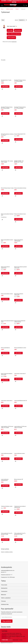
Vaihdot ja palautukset (6, 598)
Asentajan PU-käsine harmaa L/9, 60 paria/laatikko (20, 73)
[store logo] (10, 5)
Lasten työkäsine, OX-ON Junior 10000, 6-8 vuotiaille (20, 419)
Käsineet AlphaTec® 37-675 (20, 126)
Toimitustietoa (4, 591)
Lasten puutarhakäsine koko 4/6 (21, 393)
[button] (2, 81)
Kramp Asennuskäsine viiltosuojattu (19, 286)
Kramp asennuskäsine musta (20, 206)
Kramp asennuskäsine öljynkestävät (5, 259)
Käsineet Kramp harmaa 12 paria (7, 180)
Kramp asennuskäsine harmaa (20, 180)
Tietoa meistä (4, 585)
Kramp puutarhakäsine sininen (20, 340)
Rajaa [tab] (3, 28)
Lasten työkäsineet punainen (7, 446)
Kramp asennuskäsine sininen (7, 286)
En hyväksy (10, 640)
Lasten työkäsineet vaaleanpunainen (5, 472)
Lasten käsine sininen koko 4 (20, 366)
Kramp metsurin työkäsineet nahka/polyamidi (20, 313)
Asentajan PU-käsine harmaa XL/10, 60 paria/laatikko (20, 100)
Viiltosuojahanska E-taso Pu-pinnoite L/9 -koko (7, 526)
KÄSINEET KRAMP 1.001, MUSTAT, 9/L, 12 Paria (19, 154)
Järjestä (16, 28)
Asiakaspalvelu (4, 588)
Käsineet (17, 9)
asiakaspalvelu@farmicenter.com (8, 570)
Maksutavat (4, 595)
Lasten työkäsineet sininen (20, 446)
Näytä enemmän (16, 640)
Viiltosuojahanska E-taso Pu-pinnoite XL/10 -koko (20, 526)
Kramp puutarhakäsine (5, 340)
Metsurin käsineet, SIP (19, 471)
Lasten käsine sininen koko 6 (7, 393)
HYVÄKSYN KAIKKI (5, 640)
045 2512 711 (4, 572)
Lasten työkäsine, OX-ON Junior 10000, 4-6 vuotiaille (7, 419)
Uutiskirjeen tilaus (5, 604)
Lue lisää (21, 640)
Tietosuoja (3, 601)
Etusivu (2, 9)
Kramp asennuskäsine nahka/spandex (19, 232)
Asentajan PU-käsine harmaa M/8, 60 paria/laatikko (7, 100)
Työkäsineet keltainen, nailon (7, 498)
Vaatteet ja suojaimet (10, 9)
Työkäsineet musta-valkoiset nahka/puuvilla (20, 499)
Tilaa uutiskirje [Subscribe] (7, 621)
